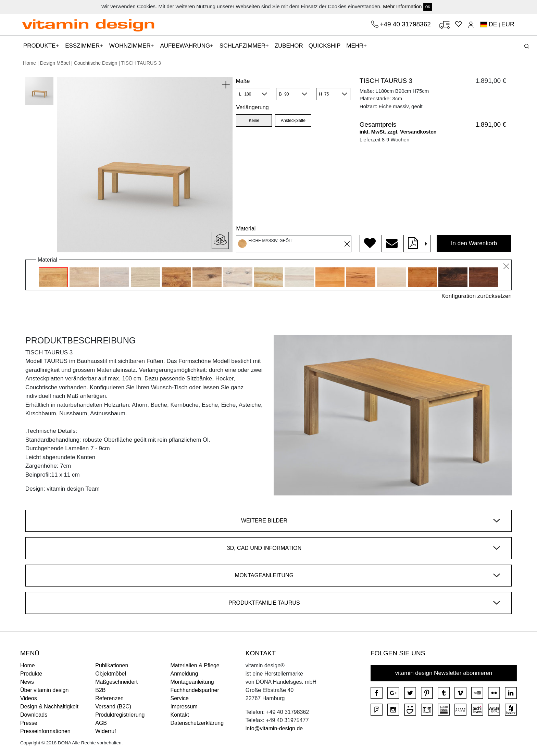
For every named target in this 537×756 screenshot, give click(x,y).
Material (246, 229)
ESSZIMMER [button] (83, 46)
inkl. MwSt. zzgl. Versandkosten (398, 132)
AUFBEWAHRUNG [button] (186, 46)
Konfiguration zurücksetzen (477, 296)
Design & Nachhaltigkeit (49, 707)
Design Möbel (55, 63)
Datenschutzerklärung (197, 723)
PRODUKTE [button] (40, 46)
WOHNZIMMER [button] (131, 46)
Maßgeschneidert (116, 682)
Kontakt (180, 715)
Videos (29, 698)
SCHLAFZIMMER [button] (243, 46)
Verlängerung (252, 107)
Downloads (34, 715)
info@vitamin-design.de (274, 728)
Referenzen (109, 698)
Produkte (31, 674)
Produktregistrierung (120, 715)
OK (428, 7)
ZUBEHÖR (289, 46)
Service (180, 698)
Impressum (184, 707)
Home (29, 63)
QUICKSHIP (326, 45)
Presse (29, 723)
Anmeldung (184, 674)
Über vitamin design (44, 690)
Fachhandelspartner (195, 690)
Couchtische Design (96, 63)
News (27, 682)
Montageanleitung (192, 682)
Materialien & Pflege (195, 665)
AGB (101, 723)
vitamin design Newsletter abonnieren (444, 673)
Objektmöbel (111, 674)
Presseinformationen (45, 731)
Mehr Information (402, 6)
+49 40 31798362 (406, 24)
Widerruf (105, 731)
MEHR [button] (356, 46)
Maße (243, 81)
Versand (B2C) (113, 707)
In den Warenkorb (474, 243)
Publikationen (112, 665)
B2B (100, 690)
